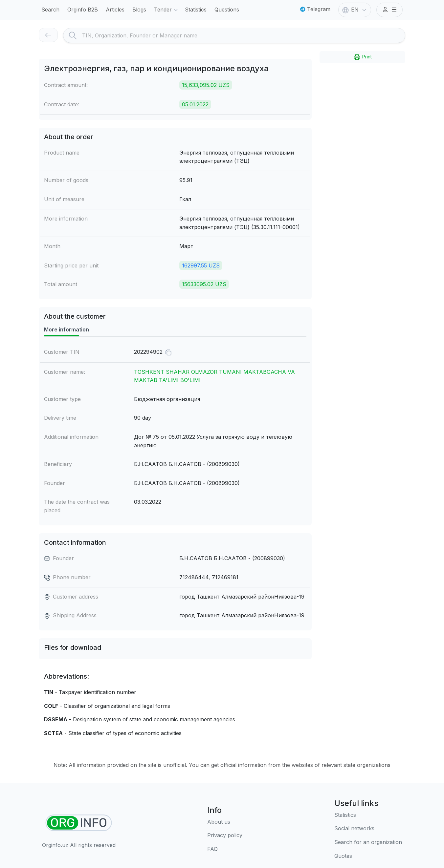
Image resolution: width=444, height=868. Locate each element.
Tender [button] (167, 10)
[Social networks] (368, 829)
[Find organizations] (79, 823)
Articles (115, 10)
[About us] (225, 822)
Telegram (315, 9)
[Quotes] (368, 856)
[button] (389, 10)
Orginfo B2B (83, 10)
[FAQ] (225, 849)
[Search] (244, 35)
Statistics (196, 10)
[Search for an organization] (368, 842)
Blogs (139, 10)
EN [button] (355, 10)
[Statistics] (368, 815)
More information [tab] (67, 329)
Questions (227, 10)
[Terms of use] (225, 836)
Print (362, 57)
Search (50, 10)
